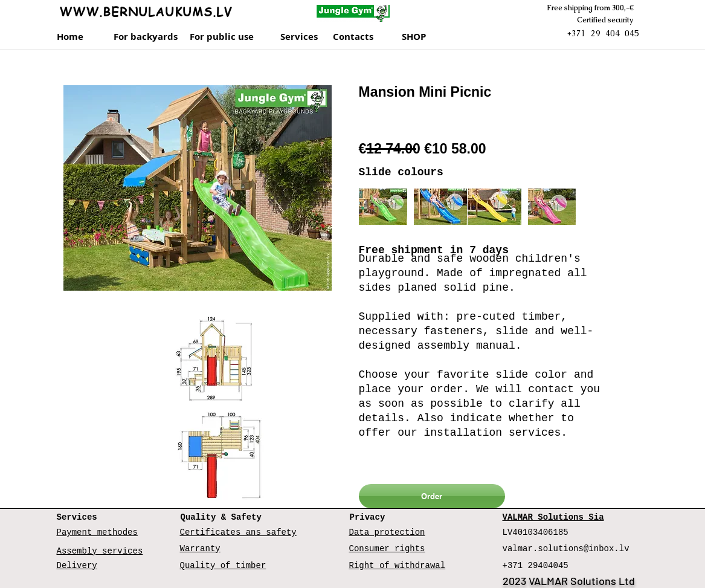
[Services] (303, 37)
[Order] (432, 496)
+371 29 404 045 (603, 33)
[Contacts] (365, 37)
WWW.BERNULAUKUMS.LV (146, 12)
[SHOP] (428, 37)
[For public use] (225, 37)
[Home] (75, 37)
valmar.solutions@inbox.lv (566, 549)
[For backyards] (146, 37)
